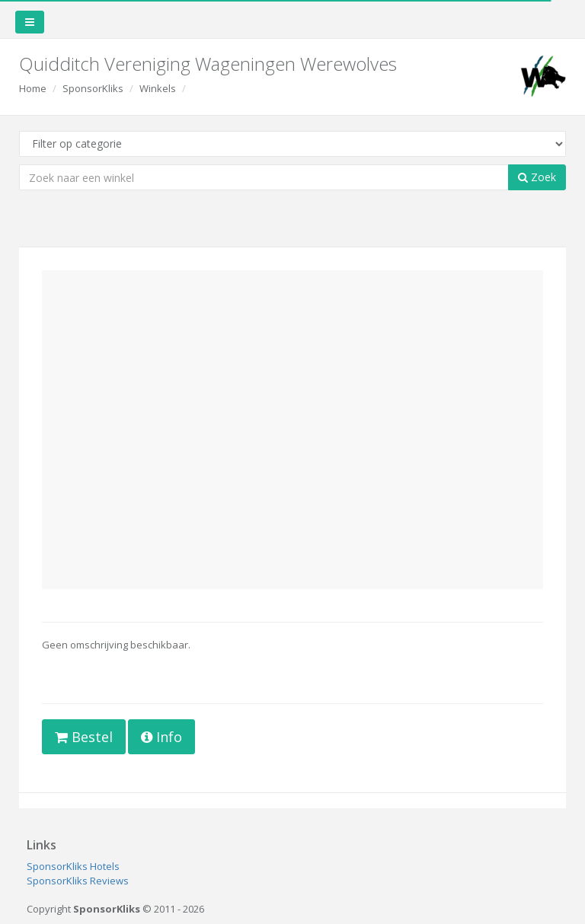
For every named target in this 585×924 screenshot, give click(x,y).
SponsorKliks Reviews (78, 881)
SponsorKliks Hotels (73, 866)
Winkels (158, 88)
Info (161, 737)
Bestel (84, 737)
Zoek (537, 177)
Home (33, 88)
